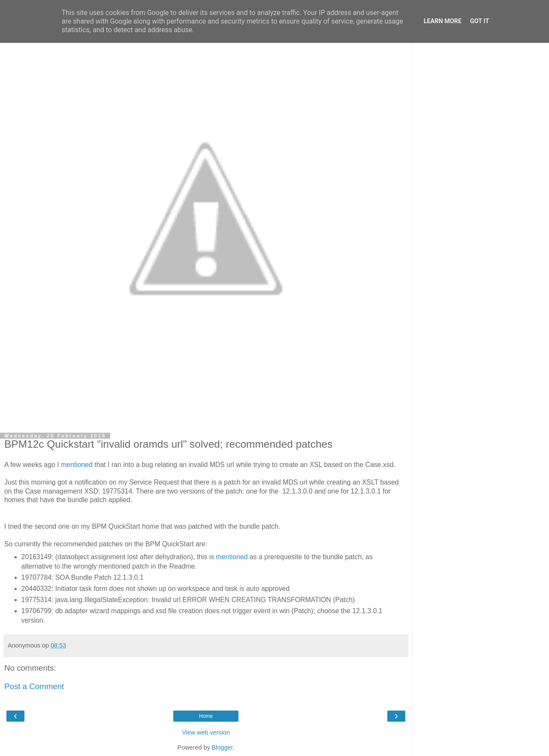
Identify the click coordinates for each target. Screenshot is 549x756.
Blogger (222, 747)
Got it (480, 21)
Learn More (443, 21)
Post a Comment (34, 686)
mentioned (78, 465)
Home (206, 716)
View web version (206, 732)
